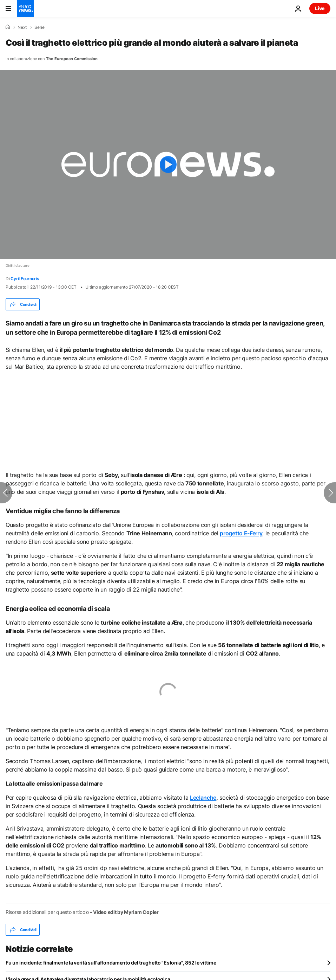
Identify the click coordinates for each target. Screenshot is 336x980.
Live (320, 8)
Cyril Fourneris (25, 279)
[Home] (8, 27)
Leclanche (203, 798)
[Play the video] (168, 165)
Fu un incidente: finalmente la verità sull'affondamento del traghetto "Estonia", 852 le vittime (111, 963)
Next (22, 27)
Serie (39, 27)
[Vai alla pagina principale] (25, 8)
